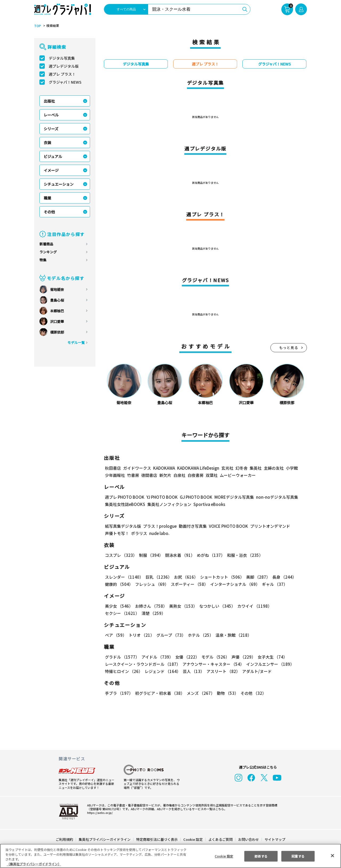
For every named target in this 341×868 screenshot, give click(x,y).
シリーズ (51, 129)
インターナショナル (235, 584)
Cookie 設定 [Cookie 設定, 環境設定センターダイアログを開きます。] (224, 856)
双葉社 (212, 475)
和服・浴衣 (244, 555)
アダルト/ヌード (256, 672)
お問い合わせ (248, 840)
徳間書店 (149, 475)
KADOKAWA (165, 468)
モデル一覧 (76, 343)
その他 (49, 212)
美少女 (119, 606)
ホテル (201, 635)
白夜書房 (196, 475)
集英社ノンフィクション (170, 504)
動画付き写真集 (191, 526)
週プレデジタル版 (64, 66)
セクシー (122, 613)
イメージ (51, 171)
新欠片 (165, 475)
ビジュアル (53, 157)
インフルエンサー (270, 664)
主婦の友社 (275, 468)
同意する (298, 856)
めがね (210, 555)
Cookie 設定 (193, 840)
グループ (171, 635)
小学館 (293, 468)
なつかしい (217, 606)
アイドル (157, 657)
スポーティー (189, 584)
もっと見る (289, 348)
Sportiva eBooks (208, 504)
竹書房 (133, 475)
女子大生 (271, 657)
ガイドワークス (137, 468)
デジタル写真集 (62, 58)
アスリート (223, 672)
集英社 (257, 468)
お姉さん (151, 606)
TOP (37, 26)
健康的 (119, 584)
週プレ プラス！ (62, 74)
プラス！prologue (159, 526)
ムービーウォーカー (238, 475)
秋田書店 (113, 468)
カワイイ (254, 606)
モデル (215, 657)
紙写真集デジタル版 (123, 526)
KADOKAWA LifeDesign (200, 468)
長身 (283, 577)
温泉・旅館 (233, 635)
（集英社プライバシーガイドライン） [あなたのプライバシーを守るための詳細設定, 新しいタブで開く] (34, 864)
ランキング (48, 252)
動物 (227, 693)
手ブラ (119, 693)
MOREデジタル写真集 (237, 497)
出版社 (49, 101)
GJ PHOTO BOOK (198, 497)
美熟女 (182, 606)
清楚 (153, 613)
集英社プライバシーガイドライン (105, 840)
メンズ (200, 693)
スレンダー (124, 577)
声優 (243, 657)
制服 (151, 555)
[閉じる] (332, 856)
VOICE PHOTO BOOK (227, 526)
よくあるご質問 (220, 840)
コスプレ (121, 555)
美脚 (257, 577)
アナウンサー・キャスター (214, 664)
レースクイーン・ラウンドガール (143, 664)
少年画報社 (115, 475)
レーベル (51, 115)
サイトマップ (275, 840)
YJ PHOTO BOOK (163, 497)
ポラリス (139, 534)
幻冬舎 (243, 468)
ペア (116, 635)
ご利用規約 (65, 840)
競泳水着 (179, 555)
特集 (43, 260)
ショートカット (221, 577)
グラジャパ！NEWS (66, 82)
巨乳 (158, 577)
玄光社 (229, 468)
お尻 (185, 577)
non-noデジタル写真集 (279, 497)
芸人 (193, 672)
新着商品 (46, 244)
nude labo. (159, 534)
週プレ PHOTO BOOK (125, 497)
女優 (187, 657)
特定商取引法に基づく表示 (157, 840)
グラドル (122, 657)
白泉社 (179, 475)
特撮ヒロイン (124, 672)
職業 (47, 198)
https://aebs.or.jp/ (98, 813)
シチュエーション (59, 184)
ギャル (275, 584)
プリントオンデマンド (269, 526)
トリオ (141, 635)
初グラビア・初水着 (160, 693)
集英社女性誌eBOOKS (125, 504)
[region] (170, 856)
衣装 (47, 143)
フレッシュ (152, 584)
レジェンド (163, 672)
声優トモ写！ (117, 534)
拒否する (261, 856)
